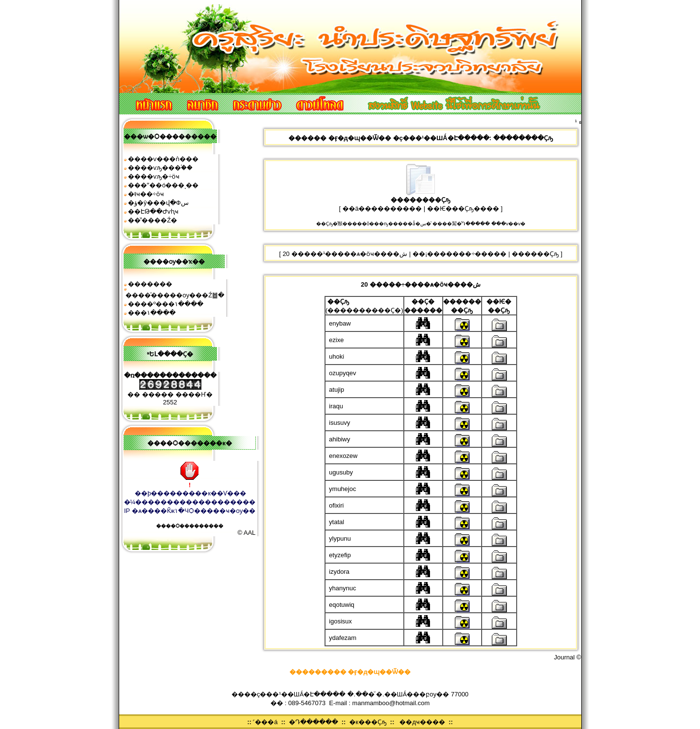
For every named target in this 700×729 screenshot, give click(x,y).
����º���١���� (166, 304)
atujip (336, 390)
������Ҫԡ (535, 254)
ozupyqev (342, 373)
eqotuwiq (341, 605)
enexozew (343, 456)
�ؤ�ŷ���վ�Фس (158, 203)
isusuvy (339, 423)
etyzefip (340, 555)
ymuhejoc (342, 489)
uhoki (336, 356)
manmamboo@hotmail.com (391, 703)
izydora (339, 572)
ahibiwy (339, 439)
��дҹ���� (422, 722)
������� (150, 284)
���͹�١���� (152, 313)
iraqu (336, 406)
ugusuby (341, 472)
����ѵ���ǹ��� (163, 159)
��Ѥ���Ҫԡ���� (463, 209)
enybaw (340, 323)
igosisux (340, 621)
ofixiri (336, 505)
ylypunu (340, 538)
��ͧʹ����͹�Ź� (153, 220)
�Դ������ (314, 722)
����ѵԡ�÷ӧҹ (154, 176)
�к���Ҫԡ (368, 722)
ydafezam (342, 638)
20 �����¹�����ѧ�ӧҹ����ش (345, 254)
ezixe (336, 340)
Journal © (568, 657)
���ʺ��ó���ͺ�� (163, 185)
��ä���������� (382, 209)
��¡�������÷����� (459, 254)
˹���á (265, 722)
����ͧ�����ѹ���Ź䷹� (175, 295)
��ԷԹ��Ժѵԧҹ (153, 211)
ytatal (336, 522)
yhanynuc (342, 588)
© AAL (246, 533)
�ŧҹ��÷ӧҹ (146, 194)
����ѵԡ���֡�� (160, 168)
